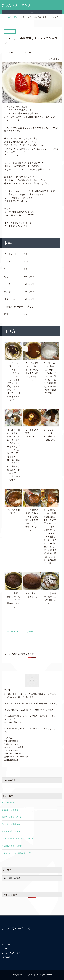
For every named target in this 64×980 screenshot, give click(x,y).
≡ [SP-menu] (32, 12)
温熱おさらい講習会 (10, 810)
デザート (11, 631)
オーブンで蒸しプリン (11, 831)
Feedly (8, 957)
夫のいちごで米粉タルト (12, 824)
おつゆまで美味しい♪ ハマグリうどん (18, 839)
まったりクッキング (16, 5)
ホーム (6, 949)
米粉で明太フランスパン (12, 817)
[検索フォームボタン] (60, 786)
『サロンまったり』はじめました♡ (16, 853)
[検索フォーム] (29, 786)
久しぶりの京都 (8, 802)
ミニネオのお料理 (25, 631)
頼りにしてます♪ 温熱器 (12, 846)
